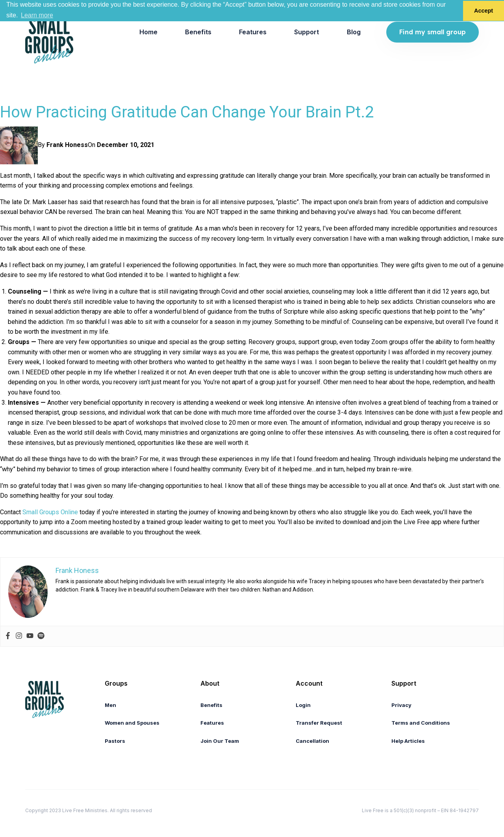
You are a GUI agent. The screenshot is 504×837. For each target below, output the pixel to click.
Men (110, 705)
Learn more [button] (37, 15)
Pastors (115, 741)
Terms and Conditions (421, 723)
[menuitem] (148, 32)
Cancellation (312, 741)
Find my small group (433, 32)
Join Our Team (220, 741)
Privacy (401, 705)
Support (307, 32)
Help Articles (408, 741)
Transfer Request (319, 723)
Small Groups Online (50, 512)
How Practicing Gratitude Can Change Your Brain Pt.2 (187, 112)
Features (253, 32)
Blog (354, 32)
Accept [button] (484, 11)
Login (303, 705)
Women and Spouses (132, 723)
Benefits (198, 32)
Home (148, 32)
